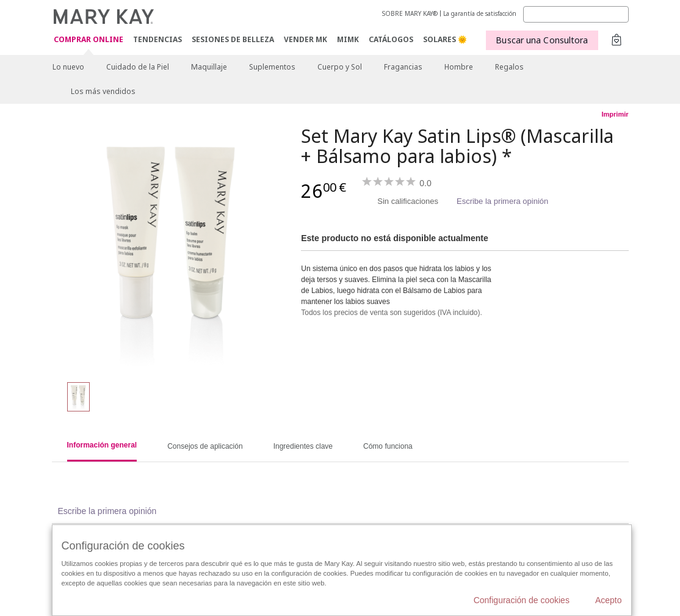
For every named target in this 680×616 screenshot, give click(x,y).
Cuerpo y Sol (340, 67)
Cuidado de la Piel (138, 67)
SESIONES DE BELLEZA (233, 39)
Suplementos (272, 67)
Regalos (509, 67)
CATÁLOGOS (391, 39)
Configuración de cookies (522, 600)
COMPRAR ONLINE (89, 40)
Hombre (459, 67)
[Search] (576, 14)
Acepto (609, 600)
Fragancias (403, 67)
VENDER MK (306, 39)
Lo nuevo (68, 67)
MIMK (348, 39)
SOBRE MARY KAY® (410, 13)
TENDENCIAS (157, 39)
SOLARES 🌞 (445, 39)
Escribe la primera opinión (502, 201)
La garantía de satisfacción (480, 13)
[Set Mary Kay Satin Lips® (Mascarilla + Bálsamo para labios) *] (172, 248)
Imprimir (615, 114)
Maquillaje (209, 67)
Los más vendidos (103, 91)
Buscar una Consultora (542, 40)
